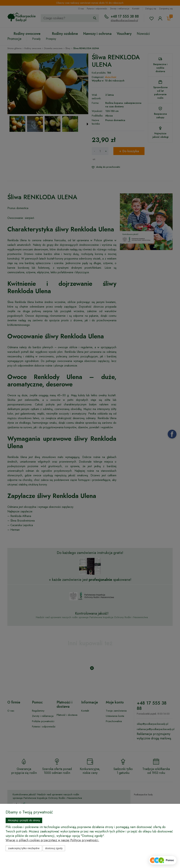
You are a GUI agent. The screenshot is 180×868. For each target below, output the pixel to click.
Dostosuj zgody (54, 848)
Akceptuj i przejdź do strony (24, 820)
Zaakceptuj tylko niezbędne (24, 848)
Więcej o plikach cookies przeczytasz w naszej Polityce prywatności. (52, 840)
